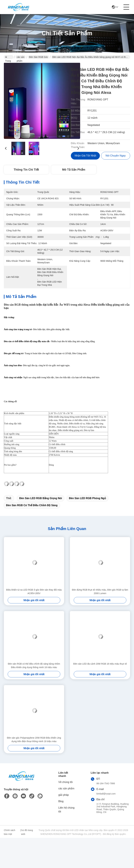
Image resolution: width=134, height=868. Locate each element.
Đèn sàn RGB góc (38, 57)
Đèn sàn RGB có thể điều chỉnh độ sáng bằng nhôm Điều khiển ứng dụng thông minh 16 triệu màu (34, 666)
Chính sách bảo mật (10, 832)
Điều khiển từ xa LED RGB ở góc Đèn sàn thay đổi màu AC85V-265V (34, 592)
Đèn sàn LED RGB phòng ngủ (87, 498)
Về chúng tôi (65, 782)
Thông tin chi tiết (26, 170)
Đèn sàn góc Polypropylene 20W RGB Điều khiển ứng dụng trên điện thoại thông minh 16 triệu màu (34, 740)
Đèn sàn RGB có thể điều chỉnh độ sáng (32, 505)
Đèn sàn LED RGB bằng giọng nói (41, 498)
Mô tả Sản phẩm (74, 170)
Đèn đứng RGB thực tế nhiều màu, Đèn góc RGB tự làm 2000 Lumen (100, 592)
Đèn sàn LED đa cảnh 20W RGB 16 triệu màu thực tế (100, 664)
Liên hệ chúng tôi (66, 810)
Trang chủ (8, 57)
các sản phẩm (21, 57)
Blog (61, 801)
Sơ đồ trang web (27, 832)
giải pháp (64, 795)
